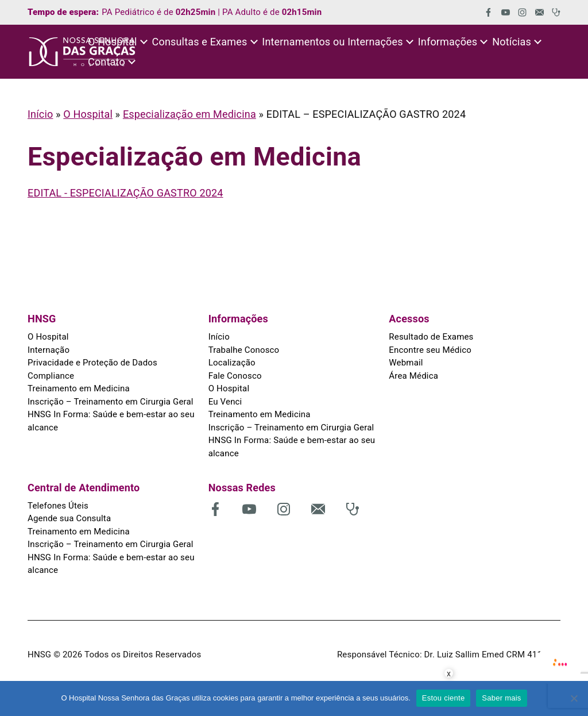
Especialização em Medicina (189, 114)
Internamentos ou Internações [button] (332, 42)
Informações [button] (448, 42)
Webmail (406, 363)
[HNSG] (82, 52)
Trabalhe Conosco (244, 350)
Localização (232, 363)
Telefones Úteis (58, 506)
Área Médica (413, 376)
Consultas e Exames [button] (200, 42)
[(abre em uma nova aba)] (484, 12)
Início (40, 114)
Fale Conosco (235, 376)
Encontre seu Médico (430, 350)
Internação (49, 350)
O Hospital (88, 114)
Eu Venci (225, 402)
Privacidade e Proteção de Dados (92, 363)
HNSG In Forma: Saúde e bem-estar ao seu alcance (111, 421)
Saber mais (501, 698)
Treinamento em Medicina (79, 388)
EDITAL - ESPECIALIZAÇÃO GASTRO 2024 (125, 193)
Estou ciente (444, 698)
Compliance (51, 376)
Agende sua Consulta (69, 518)
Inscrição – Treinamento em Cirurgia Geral (111, 402)
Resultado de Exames (431, 337)
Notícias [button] (512, 42)
